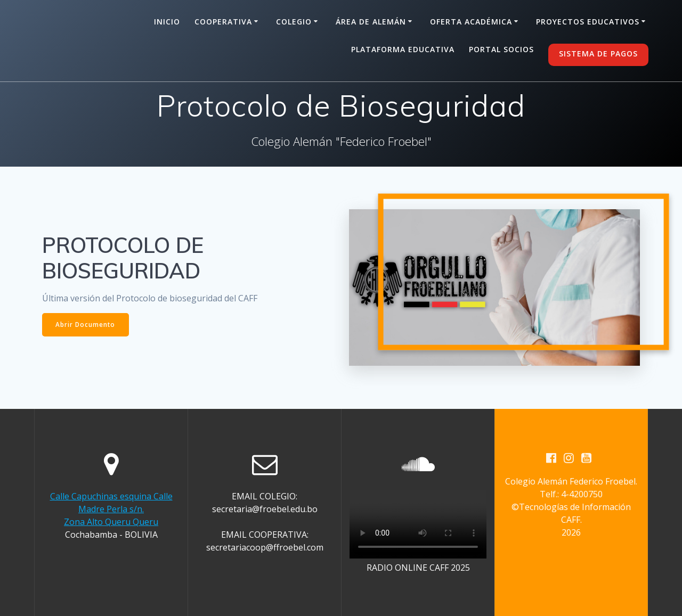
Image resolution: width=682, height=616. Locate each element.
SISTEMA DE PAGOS (598, 54)
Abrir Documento (86, 325)
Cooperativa (223, 22)
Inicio (167, 22)
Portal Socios (501, 49)
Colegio (294, 22)
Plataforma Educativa (403, 49)
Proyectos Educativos (588, 22)
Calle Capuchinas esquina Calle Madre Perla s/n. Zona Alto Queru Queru (111, 509)
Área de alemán (371, 22)
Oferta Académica (471, 22)
